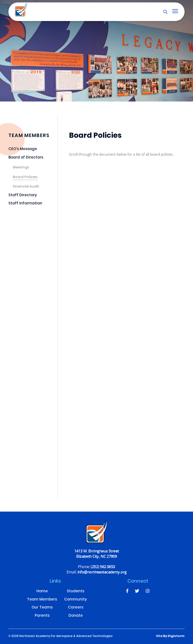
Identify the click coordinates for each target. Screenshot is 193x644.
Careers (76, 608)
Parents (42, 616)
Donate (76, 616)
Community (76, 600)
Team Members (42, 600)
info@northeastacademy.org (102, 572)
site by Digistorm (170, 636)
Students (76, 592)
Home (42, 592)
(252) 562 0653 (103, 567)
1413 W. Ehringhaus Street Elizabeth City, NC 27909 (97, 554)
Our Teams (42, 608)
